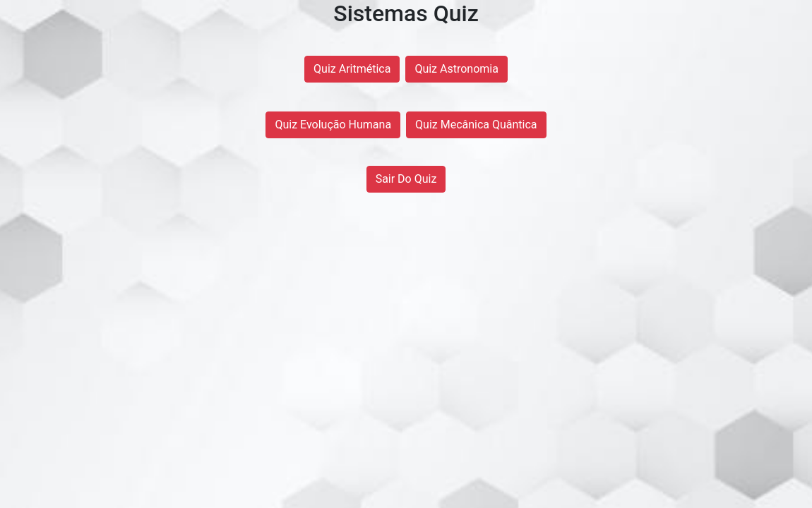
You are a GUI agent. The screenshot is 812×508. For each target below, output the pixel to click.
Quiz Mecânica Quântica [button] (476, 125)
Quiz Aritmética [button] (352, 69)
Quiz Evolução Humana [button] (333, 125)
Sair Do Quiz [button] (406, 179)
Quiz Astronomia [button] (456, 69)
